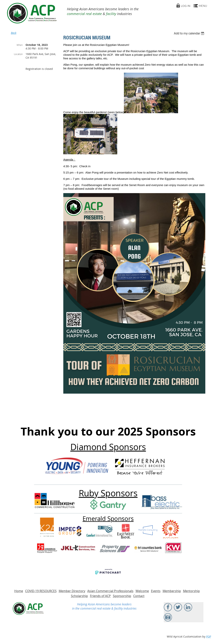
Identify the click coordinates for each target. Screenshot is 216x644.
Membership (172, 591)
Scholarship (79, 596)
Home (19, 591)
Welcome (142, 591)
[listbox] (190, 33)
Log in (185, 6)
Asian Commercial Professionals (110, 591)
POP (209, 636)
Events (156, 591)
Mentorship (191, 591)
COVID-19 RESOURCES (41, 591)
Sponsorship (122, 596)
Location (18, 54)
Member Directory (72, 591)
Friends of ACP (100, 596)
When (20, 45)
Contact (139, 596)
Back (14, 33)
